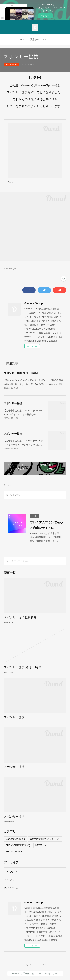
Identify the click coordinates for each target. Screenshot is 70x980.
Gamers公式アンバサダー (45, 839)
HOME (23, 39)
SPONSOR (11, 65)
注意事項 (35, 39)
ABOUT (47, 39)
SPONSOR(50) (10, 269)
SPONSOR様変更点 (18, 845)
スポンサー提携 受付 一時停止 (21, 373)
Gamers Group (15, 839)
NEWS (41, 845)
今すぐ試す (46, 16)
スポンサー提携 (13, 403)
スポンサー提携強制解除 (20, 617)
